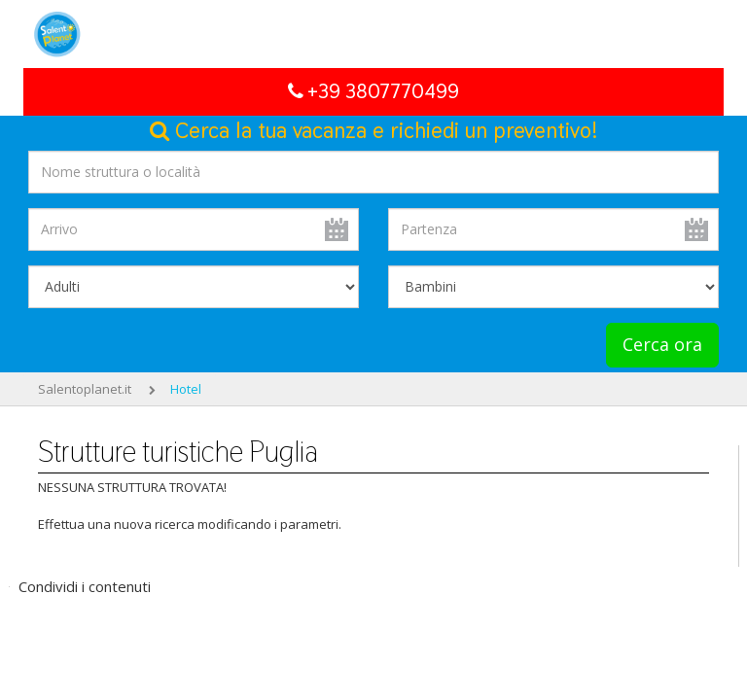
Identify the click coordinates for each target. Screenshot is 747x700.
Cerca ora (662, 344)
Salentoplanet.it (85, 389)
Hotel (186, 389)
